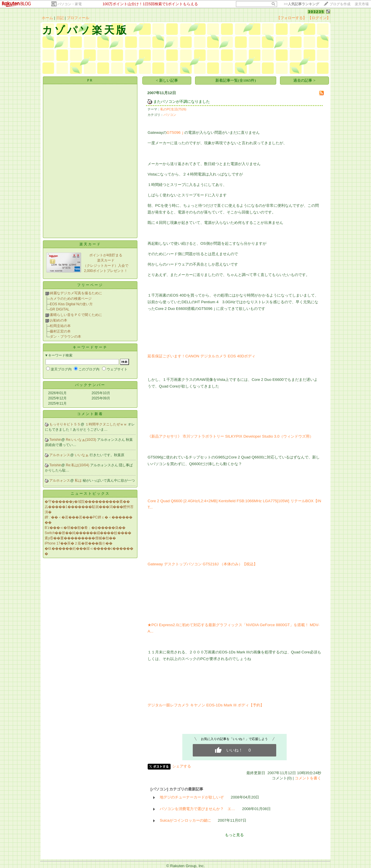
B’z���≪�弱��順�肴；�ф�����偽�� (85, 528)
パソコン (170, 115)
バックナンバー (90, 385)
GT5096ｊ (176, 133)
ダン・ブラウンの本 (66, 337)
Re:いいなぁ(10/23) (81, 440)
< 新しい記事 (167, 80)
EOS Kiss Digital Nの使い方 (71, 304)
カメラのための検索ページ (71, 299)
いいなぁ (82, 455)
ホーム (47, 18)
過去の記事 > (304, 80)
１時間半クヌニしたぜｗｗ (107, 424)
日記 (60, 18)
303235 (316, 12)
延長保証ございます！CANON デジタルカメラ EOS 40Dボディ (201, 356)
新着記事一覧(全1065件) (236, 80)
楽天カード (90, 244)
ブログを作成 (340, 4)
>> (301, 4)
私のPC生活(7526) (173, 109)
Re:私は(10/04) (78, 465)
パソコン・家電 (70, 4)
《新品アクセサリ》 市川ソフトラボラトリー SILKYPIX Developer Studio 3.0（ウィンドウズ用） (230, 436)
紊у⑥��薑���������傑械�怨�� (80, 538)
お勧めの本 (59, 320)
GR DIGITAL (60, 309)
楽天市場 (362, 4)
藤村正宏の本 (60, 331)
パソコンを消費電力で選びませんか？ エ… (197, 809)
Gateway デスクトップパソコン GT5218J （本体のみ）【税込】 (202, 564)
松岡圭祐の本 (60, 326)
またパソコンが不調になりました (182, 102)
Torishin (55, 440)
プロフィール (78, 18)
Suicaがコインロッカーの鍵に (185, 820)
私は (79, 480)
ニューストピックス (90, 494)
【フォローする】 (292, 18)
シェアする (182, 766)
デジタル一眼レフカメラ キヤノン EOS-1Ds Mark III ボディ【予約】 (206, 705)
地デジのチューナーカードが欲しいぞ (192, 797)
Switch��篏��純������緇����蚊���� (88, 533)
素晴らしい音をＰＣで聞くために (76, 315)
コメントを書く (308, 778)
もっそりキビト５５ (65, 424)
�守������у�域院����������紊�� (87, 502)
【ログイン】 (319, 18)
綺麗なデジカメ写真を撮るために (76, 293)
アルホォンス (60, 455)
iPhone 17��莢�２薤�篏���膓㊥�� (79, 543)
